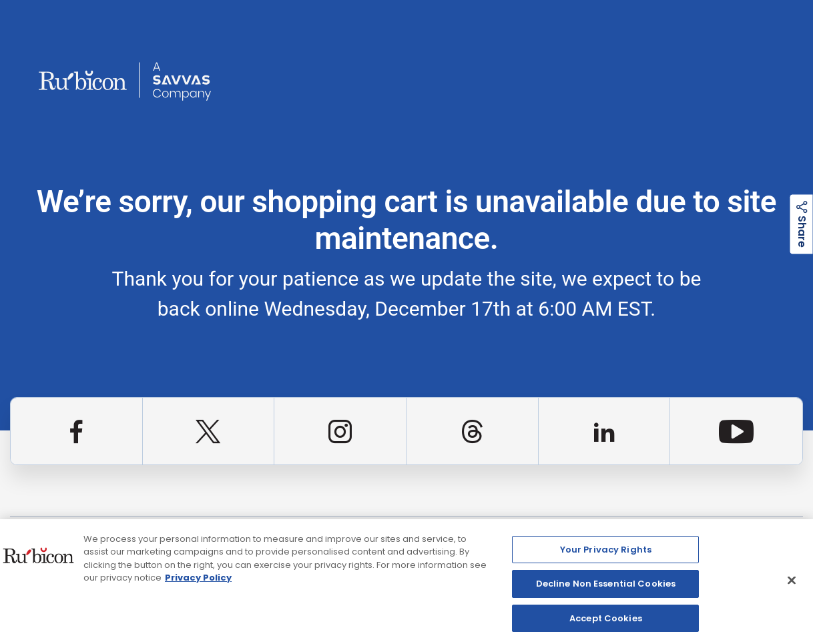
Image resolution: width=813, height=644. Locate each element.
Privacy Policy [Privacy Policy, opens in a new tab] (198, 582)
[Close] (792, 584)
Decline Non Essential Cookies (606, 588)
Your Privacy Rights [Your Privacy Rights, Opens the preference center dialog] (606, 553)
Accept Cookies (606, 622)
